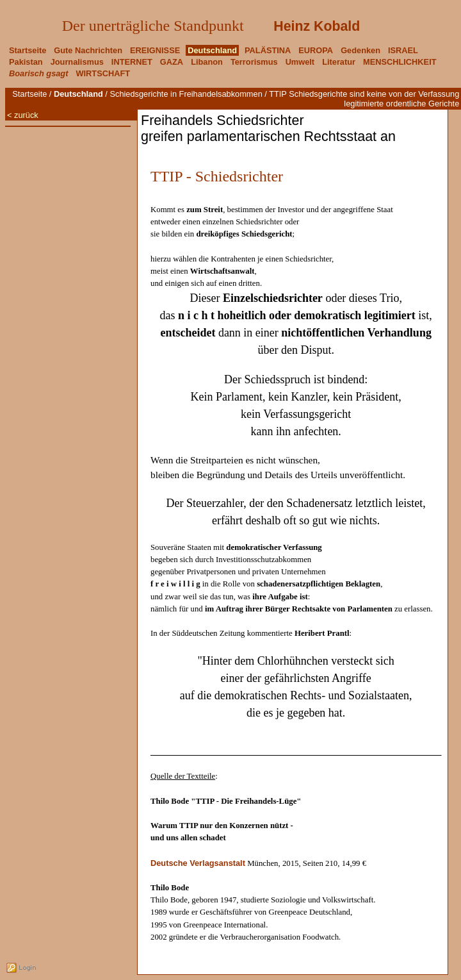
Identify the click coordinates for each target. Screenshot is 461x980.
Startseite (29, 94)
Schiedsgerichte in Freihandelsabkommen (186, 94)
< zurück (23, 115)
